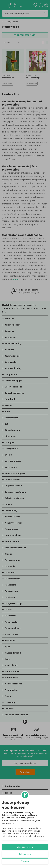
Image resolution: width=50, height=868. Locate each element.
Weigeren (25, 861)
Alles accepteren (25, 847)
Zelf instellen (25, 854)
